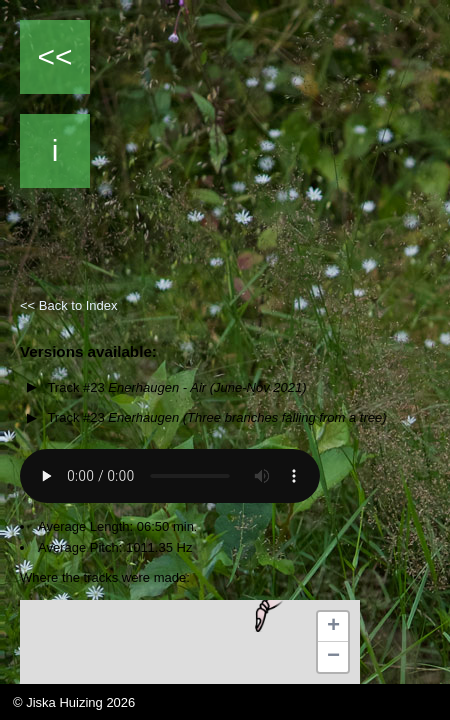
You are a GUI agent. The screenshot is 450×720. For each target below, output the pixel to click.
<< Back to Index (69, 305)
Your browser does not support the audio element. (170, 476)
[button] (265, 612)
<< (54, 56)
